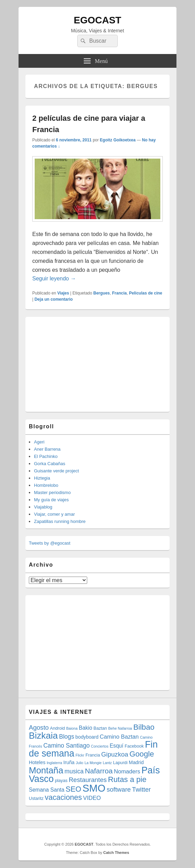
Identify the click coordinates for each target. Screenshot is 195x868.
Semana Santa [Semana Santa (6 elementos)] (47, 790)
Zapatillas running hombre (60, 521)
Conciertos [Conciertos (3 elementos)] (100, 746)
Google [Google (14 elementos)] (142, 754)
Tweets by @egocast (50, 543)
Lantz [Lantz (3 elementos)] (107, 763)
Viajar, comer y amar (54, 514)
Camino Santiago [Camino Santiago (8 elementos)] (66, 746)
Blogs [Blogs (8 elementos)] (67, 737)
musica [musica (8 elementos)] (74, 771)
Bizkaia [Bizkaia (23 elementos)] (43, 736)
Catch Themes (116, 853)
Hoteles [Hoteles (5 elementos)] (37, 762)
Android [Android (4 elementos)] (58, 728)
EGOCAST (97, 20)
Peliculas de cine (146, 293)
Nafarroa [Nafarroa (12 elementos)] (99, 771)
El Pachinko (46, 456)
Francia (119, 293)
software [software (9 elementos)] (119, 789)
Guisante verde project (56, 471)
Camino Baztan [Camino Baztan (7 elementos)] (119, 737)
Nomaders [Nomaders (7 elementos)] (127, 771)
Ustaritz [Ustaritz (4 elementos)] (36, 799)
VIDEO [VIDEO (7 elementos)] (92, 798)
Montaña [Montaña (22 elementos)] (46, 770)
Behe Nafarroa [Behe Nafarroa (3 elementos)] (120, 728)
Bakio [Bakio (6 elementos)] (86, 728)
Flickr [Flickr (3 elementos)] (80, 755)
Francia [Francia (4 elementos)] (93, 755)
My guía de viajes (51, 500)
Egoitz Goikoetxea (118, 140)
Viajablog (43, 507)
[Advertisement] (80, 363)
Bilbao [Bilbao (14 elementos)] (144, 727)
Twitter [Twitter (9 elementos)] (142, 789)
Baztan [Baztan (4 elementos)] (100, 728)
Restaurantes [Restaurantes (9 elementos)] (88, 780)
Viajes (63, 293)
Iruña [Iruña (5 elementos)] (69, 762)
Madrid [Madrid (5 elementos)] (136, 762)
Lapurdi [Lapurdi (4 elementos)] (120, 763)
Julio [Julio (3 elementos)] (80, 763)
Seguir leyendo (54, 278)
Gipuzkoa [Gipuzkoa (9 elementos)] (115, 754)
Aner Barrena (47, 449)
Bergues (102, 293)
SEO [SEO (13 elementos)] (73, 789)
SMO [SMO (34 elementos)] (94, 788)
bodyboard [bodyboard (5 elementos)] (87, 737)
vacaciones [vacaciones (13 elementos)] (63, 797)
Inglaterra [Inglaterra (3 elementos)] (54, 763)
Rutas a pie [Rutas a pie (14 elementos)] (127, 779)
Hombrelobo (46, 485)
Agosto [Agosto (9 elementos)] (39, 727)
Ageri (39, 442)
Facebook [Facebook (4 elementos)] (134, 746)
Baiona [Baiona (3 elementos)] (72, 728)
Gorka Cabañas (50, 464)
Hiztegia (42, 478)
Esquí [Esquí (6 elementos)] (116, 746)
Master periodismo (52, 492)
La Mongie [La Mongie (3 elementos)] (93, 763)
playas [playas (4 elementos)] (61, 781)
